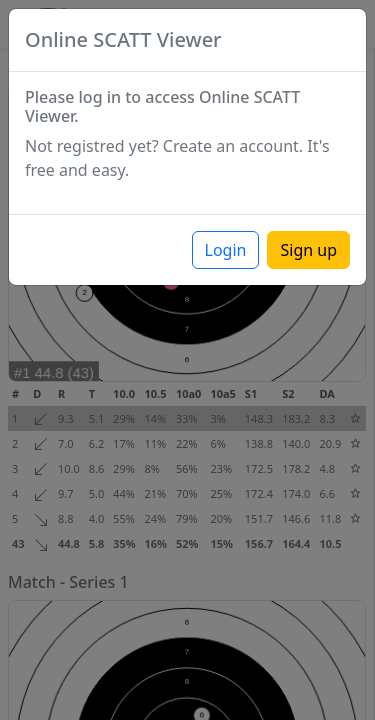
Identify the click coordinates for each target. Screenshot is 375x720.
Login (226, 250)
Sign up (308, 250)
